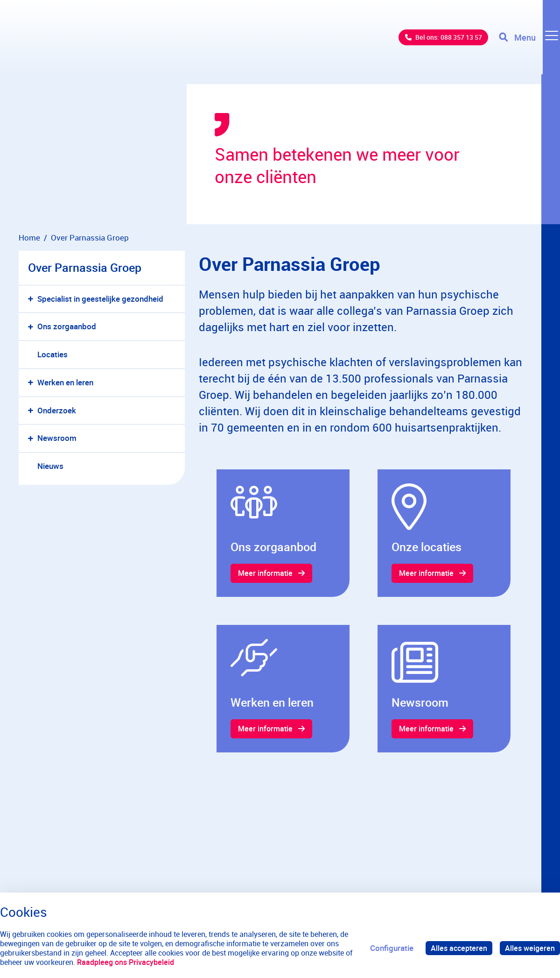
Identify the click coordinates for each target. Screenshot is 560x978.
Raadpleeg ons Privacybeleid (126, 962)
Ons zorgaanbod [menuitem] (67, 326)
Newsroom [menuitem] (57, 438)
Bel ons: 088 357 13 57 (437, 42)
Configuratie (388, 948)
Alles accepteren (456, 948)
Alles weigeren (529, 948)
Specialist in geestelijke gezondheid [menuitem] (100, 299)
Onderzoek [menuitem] (57, 410)
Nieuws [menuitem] (50, 466)
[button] (32, 299)
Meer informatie (267, 574)
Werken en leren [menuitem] (65, 382)
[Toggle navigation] (529, 42)
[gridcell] (283, 534)
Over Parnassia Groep (85, 267)
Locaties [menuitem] (52, 354)
